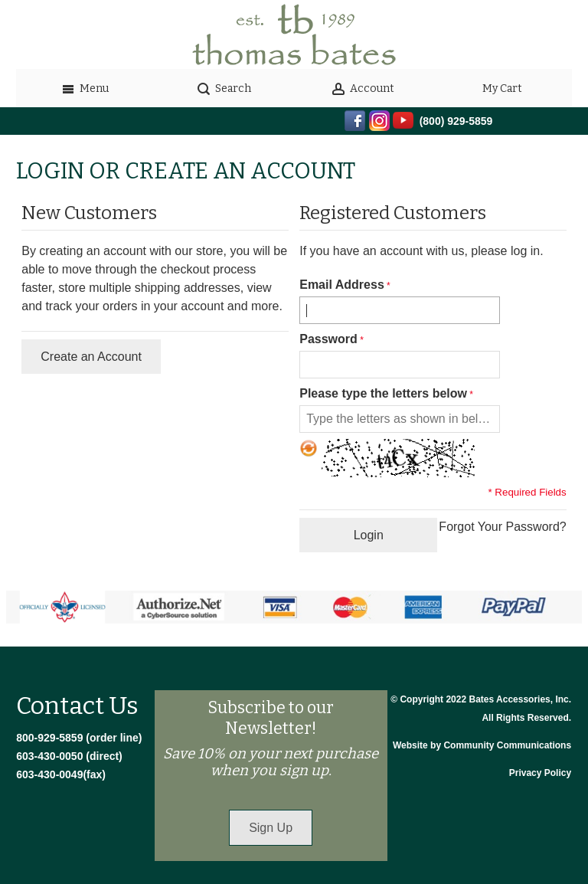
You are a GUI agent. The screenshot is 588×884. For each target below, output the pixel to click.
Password (328, 339)
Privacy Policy (540, 773)
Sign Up (271, 828)
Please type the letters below (383, 393)
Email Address (342, 285)
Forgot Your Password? (502, 527)
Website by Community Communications (482, 745)
